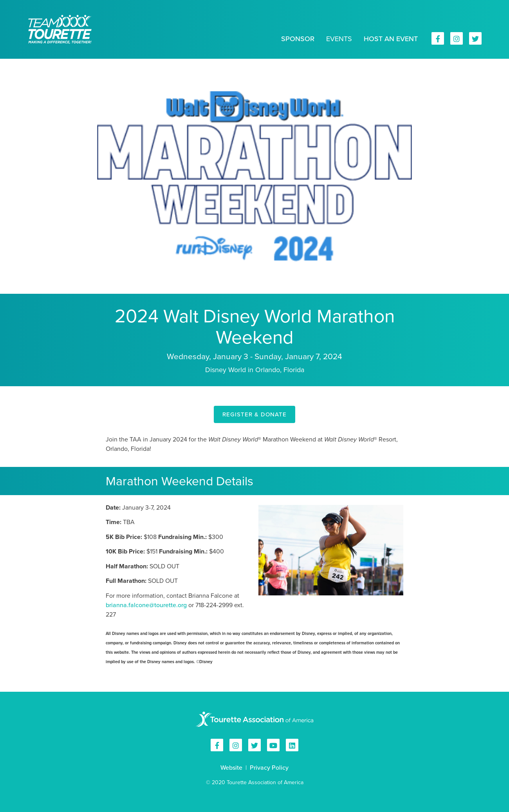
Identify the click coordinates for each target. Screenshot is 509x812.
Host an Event (391, 39)
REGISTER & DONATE (254, 414)
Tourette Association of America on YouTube (273, 745)
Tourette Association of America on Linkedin (292, 745)
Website (231, 768)
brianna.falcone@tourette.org (146, 605)
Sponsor (298, 39)
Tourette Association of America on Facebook (438, 38)
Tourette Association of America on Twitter (475, 38)
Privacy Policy (269, 768)
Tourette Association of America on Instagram (457, 38)
